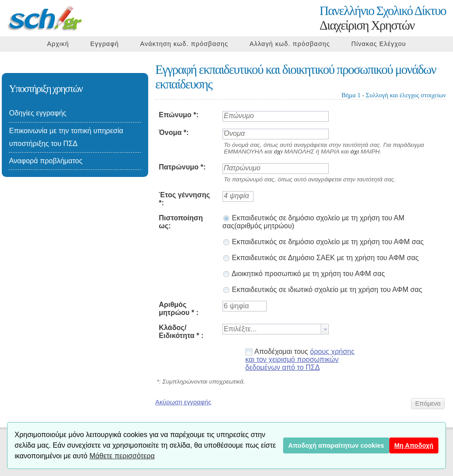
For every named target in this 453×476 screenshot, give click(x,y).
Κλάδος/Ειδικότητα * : (181, 332)
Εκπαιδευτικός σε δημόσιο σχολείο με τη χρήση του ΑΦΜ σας (323, 242)
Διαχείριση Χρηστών (383, 18)
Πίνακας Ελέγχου (379, 44)
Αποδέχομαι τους (300, 359)
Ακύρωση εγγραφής (183, 402)
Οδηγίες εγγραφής (38, 113)
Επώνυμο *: (179, 115)
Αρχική (58, 44)
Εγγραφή (105, 44)
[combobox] (276, 329)
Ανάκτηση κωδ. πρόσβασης (184, 44)
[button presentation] (325, 329)
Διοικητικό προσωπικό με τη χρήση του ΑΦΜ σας (304, 274)
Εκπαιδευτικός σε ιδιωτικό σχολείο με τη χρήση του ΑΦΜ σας (322, 290)
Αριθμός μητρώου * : (179, 309)
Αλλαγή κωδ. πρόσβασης (290, 44)
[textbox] (272, 329)
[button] (428, 403)
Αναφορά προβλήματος (46, 161)
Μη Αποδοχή (414, 445)
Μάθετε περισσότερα (122, 456)
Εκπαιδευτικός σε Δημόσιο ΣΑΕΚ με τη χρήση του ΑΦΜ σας (321, 258)
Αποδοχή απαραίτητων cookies (336, 445)
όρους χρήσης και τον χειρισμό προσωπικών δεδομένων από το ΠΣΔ (300, 359)
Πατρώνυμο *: (182, 167)
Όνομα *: (174, 132)
